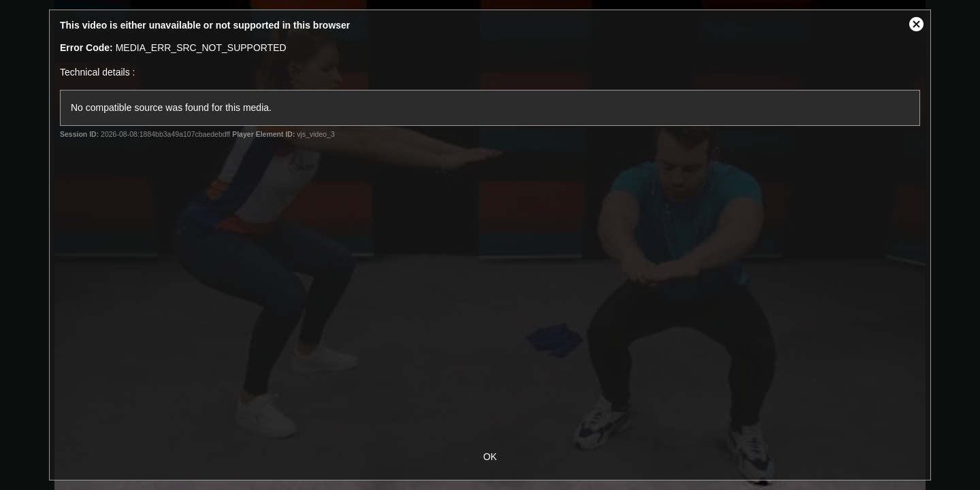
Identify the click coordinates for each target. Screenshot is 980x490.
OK (490, 457)
